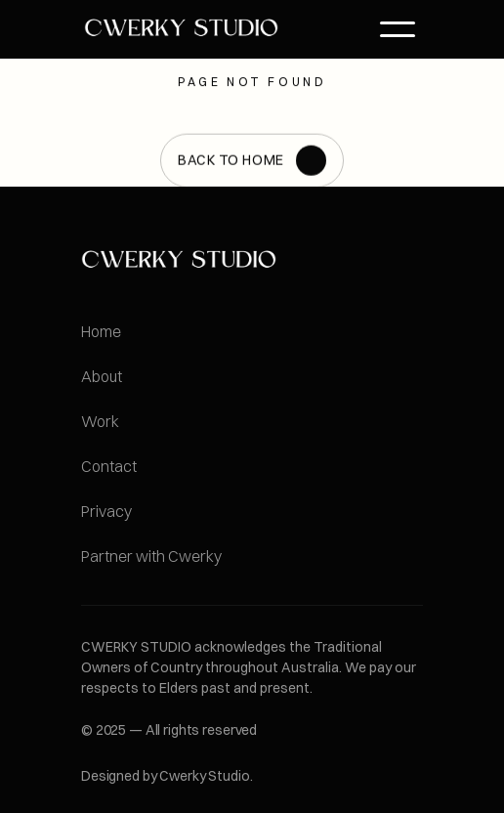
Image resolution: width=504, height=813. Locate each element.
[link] (181, 29)
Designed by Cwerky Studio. (167, 776)
